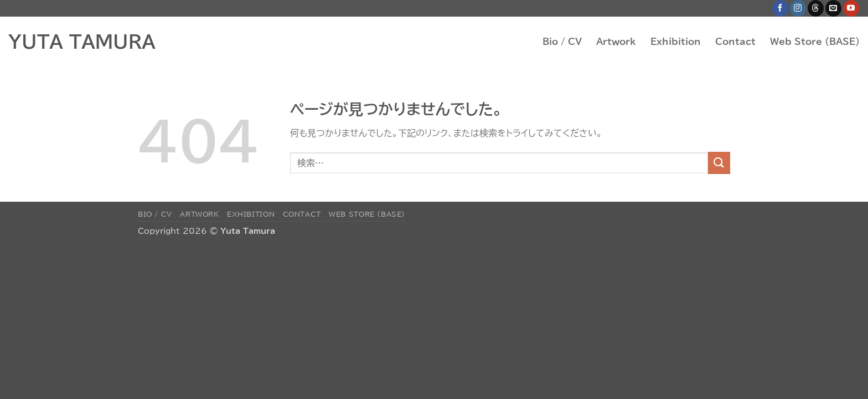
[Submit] (719, 163)
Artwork (616, 42)
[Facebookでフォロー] (780, 8)
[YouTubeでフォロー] (851, 8)
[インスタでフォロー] (798, 8)
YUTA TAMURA (82, 42)
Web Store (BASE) (815, 42)
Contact (735, 42)
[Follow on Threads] (816, 8)
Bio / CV (562, 42)
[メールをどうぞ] (833, 8)
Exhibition (676, 42)
